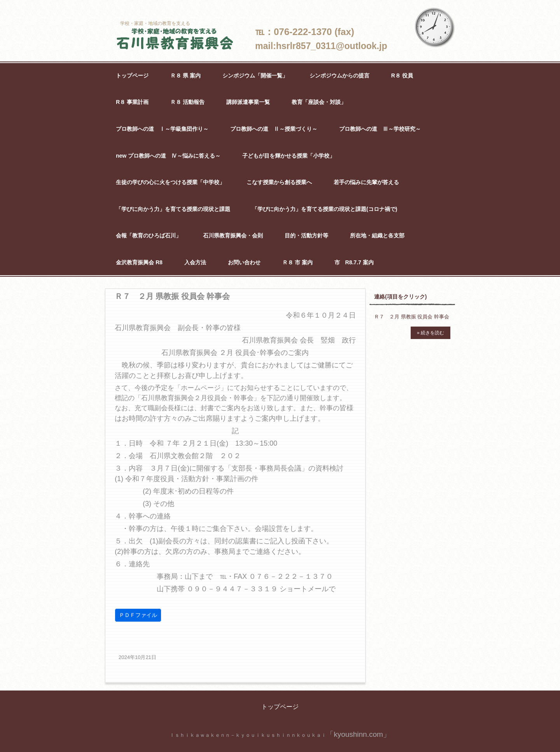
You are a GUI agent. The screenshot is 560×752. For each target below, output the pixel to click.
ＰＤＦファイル (138, 615)
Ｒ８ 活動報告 (187, 102)
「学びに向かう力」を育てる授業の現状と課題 (173, 209)
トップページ (132, 76)
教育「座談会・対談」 (319, 102)
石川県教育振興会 (175, 40)
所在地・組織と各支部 (377, 235)
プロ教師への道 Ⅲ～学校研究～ (380, 129)
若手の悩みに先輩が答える (366, 182)
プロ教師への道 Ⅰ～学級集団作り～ (162, 129)
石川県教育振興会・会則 (233, 235)
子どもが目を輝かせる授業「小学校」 (289, 156)
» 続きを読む (430, 333)
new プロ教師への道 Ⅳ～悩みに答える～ (168, 156)
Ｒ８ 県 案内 (185, 76)
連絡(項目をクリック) (400, 297)
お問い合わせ (244, 262)
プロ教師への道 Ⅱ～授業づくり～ (274, 129)
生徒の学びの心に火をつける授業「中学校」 (170, 182)
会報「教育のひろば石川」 (149, 235)
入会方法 (195, 262)
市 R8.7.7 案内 (354, 262)
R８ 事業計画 (132, 102)
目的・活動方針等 (306, 235)
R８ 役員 (402, 76)
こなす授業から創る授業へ (279, 182)
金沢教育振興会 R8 (139, 262)
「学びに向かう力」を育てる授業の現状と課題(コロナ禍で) (325, 209)
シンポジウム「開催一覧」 (255, 76)
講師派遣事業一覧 (248, 102)
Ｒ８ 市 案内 (297, 262)
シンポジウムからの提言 (339, 76)
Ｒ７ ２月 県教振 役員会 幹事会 (412, 317)
